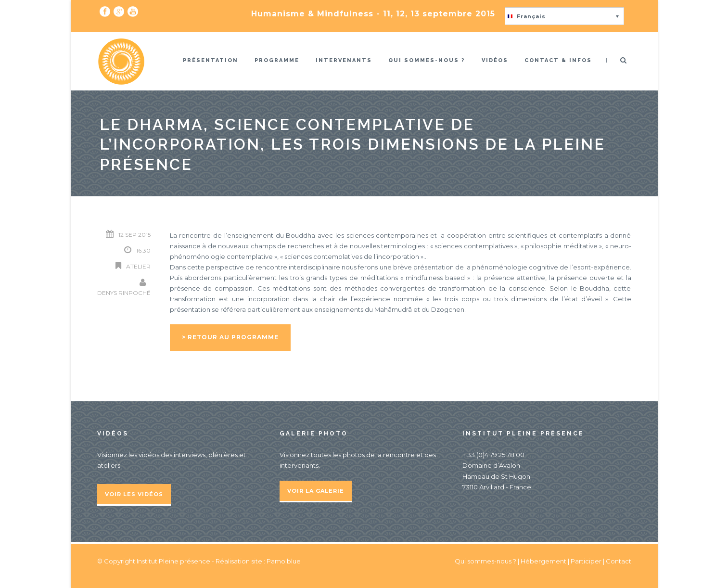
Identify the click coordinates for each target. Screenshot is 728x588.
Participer (586, 561)
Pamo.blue (284, 561)
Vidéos (495, 60)
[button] (564, 16)
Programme (277, 60)
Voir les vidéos (134, 494)
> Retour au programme (230, 337)
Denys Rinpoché (124, 293)
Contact (619, 561)
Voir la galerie (316, 491)
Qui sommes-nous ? (427, 60)
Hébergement (543, 561)
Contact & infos (558, 60)
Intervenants (344, 60)
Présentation (211, 60)
